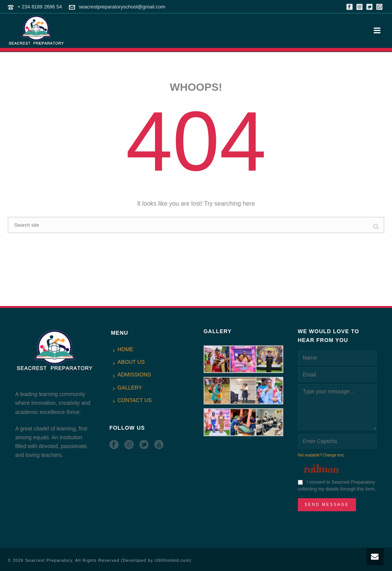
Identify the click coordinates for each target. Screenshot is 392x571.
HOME (123, 350)
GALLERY (127, 388)
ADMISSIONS (132, 375)
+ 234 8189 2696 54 (40, 7)
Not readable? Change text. (321, 455)
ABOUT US (129, 362)
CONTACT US (132, 401)
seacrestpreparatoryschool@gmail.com (122, 7)
